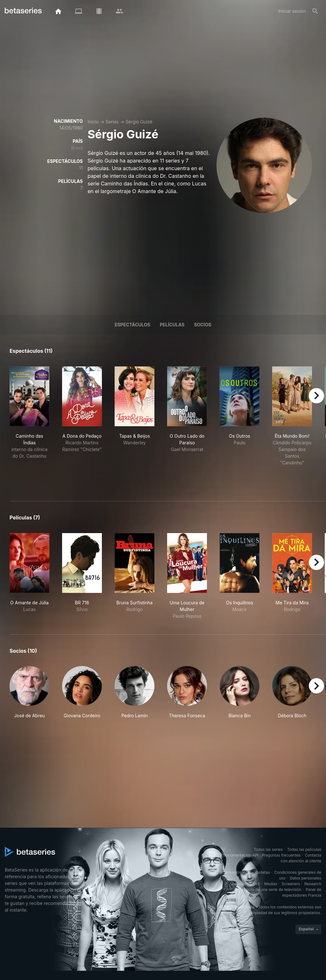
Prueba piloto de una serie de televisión (266, 890)
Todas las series (268, 849)
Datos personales (305, 878)
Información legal (236, 872)
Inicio (93, 122)
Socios (202, 325)
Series (112, 122)
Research (313, 884)
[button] (29, 692)
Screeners (291, 884)
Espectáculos (132, 325)
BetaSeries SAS (246, 884)
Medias (271, 884)
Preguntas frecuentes (281, 855)
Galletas (263, 872)
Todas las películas (304, 849)
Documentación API (241, 855)
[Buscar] (315, 11)
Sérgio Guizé (139, 122)
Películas (172, 325)
